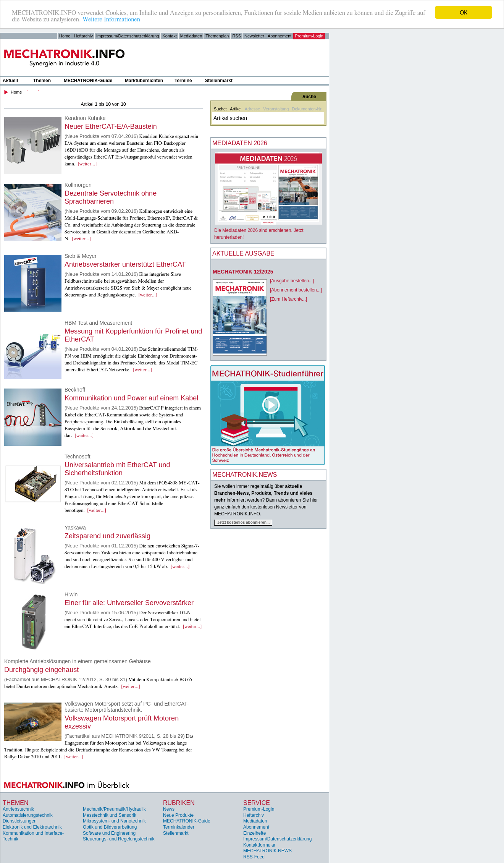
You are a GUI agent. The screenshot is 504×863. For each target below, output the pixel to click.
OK (464, 12)
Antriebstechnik (18, 809)
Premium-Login (309, 36)
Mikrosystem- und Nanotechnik (114, 821)
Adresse (252, 109)
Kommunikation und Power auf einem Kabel (131, 398)
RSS (237, 36)
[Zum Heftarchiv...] (288, 299)
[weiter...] (87, 164)
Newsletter (254, 36)
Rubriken (179, 803)
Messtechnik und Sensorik (110, 815)
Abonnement (279, 36)
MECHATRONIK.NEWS (267, 851)
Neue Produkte (178, 815)
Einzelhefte (254, 833)
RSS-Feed (254, 857)
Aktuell (10, 81)
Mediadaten (191, 36)
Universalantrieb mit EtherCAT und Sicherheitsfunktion (117, 469)
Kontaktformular (259, 845)
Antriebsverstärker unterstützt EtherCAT (125, 264)
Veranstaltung (276, 109)
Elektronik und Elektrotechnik (32, 827)
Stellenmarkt (219, 81)
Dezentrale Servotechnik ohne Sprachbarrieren (111, 197)
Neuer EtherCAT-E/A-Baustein (111, 126)
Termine (183, 81)
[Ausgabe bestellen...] (292, 281)
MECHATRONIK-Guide (88, 81)
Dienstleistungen (20, 821)
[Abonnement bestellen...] (296, 290)
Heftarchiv (83, 36)
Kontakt (169, 36)
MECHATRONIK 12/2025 (243, 272)
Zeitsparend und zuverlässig (107, 536)
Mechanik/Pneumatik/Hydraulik (114, 809)
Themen (42, 81)
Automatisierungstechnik (28, 815)
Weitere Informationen (111, 19)
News (169, 809)
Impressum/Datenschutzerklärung (128, 36)
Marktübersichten (144, 81)
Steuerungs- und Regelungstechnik (119, 839)
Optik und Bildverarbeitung (110, 827)
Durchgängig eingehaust (41, 670)
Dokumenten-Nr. (307, 109)
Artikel (236, 109)
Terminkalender (179, 827)
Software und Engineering (109, 833)
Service (257, 803)
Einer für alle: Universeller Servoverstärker (129, 603)
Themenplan (217, 36)
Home (65, 36)
